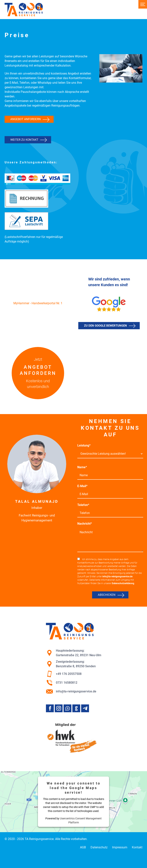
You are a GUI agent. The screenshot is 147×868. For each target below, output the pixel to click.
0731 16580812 (62, 683)
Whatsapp (67, 708)
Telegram (85, 708)
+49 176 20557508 (64, 674)
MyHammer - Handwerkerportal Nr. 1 (38, 303)
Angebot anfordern (26, 119)
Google (76, 708)
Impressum (120, 847)
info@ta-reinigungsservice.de (117, 577)
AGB (83, 847)
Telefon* (83, 505)
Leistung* (84, 445)
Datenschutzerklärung (123, 583)
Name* (82, 467)
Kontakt (137, 847)
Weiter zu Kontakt (24, 140)
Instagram (59, 708)
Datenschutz (99, 847)
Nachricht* (85, 524)
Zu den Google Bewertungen (105, 326)
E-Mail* (82, 486)
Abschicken (107, 595)
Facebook (50, 708)
